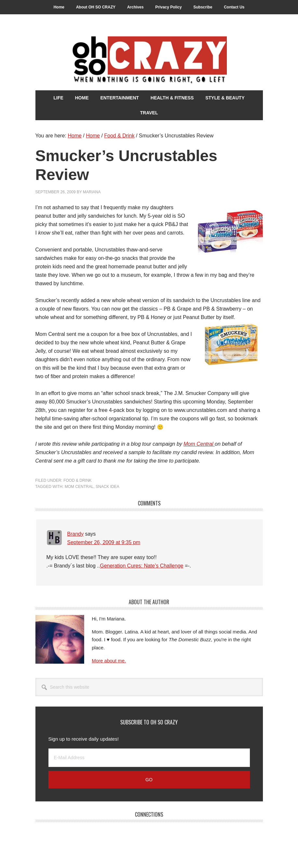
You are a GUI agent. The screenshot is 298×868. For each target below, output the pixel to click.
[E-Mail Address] (149, 758)
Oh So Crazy (149, 61)
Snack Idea (107, 487)
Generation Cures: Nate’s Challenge (142, 566)
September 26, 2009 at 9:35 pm (104, 542)
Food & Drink (78, 480)
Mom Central (199, 444)
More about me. (109, 661)
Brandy (76, 534)
